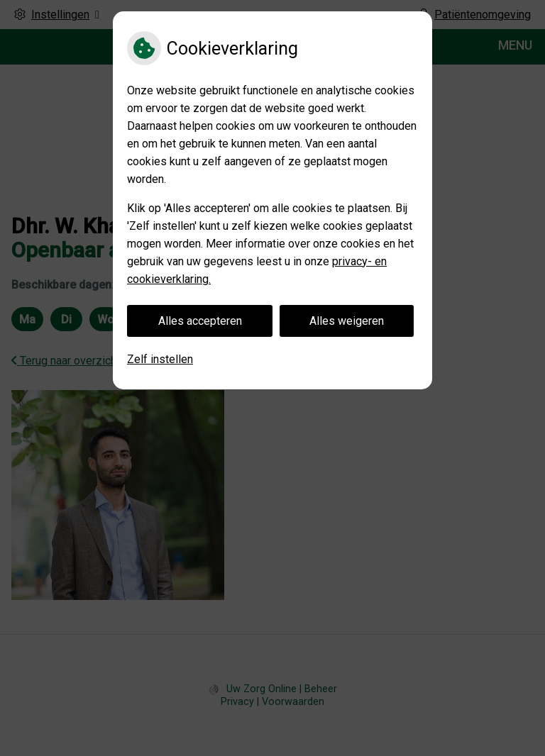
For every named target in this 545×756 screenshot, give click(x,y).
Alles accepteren (200, 321)
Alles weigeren (347, 321)
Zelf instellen (160, 359)
